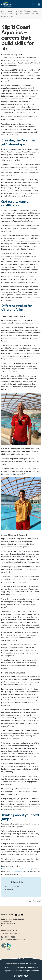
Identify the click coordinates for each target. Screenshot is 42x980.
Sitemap (6, 967)
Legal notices (9, 971)
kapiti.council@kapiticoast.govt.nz (15, 939)
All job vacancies (12, 886)
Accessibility (33, 967)
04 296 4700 (13, 930)
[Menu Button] (39, 4)
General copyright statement (28, 971)
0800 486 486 (15, 934)
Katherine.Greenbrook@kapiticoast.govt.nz (19, 869)
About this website (19, 967)
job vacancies (16, 872)
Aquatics (9, 889)
